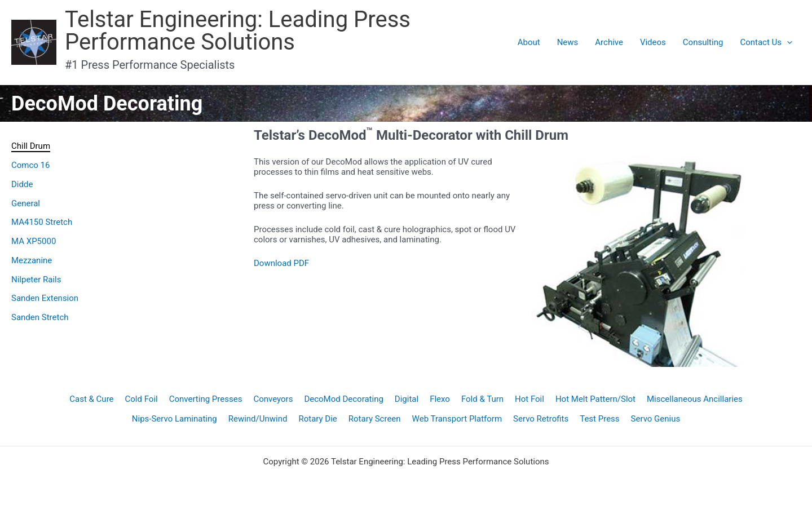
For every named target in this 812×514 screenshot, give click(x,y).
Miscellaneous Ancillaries (695, 399)
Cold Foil (142, 399)
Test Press (599, 419)
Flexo (440, 399)
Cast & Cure (91, 399)
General (26, 203)
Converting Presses (206, 399)
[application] (787, 42)
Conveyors (273, 399)
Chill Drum (31, 146)
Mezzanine (32, 260)
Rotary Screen (375, 419)
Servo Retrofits (541, 419)
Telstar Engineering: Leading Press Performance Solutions (238, 31)
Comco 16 (30, 165)
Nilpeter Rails (36, 280)
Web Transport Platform (457, 419)
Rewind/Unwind (258, 419)
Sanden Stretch (40, 317)
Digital (407, 399)
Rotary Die (317, 419)
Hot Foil (529, 399)
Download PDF (281, 263)
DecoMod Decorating (343, 399)
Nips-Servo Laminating (175, 419)
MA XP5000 (34, 241)
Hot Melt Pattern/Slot (595, 399)
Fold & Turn (482, 399)
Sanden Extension (45, 298)
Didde (22, 184)
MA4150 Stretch (42, 222)
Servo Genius (656, 419)
